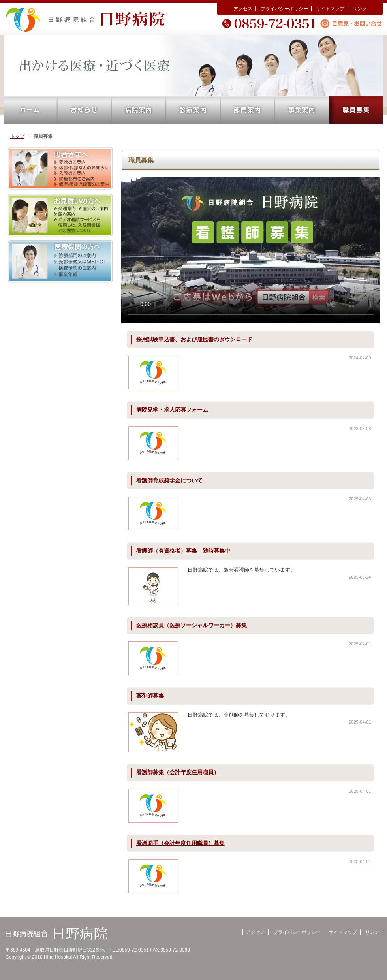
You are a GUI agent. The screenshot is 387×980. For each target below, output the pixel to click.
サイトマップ (330, 9)
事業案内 (302, 110)
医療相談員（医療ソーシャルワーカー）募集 (192, 625)
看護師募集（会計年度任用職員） (178, 772)
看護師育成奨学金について (169, 480)
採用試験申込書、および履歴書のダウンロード (194, 339)
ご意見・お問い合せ (352, 23)
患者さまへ (60, 168)
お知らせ (85, 110)
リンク (360, 9)
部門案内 (248, 110)
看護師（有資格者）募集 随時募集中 (183, 551)
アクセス (243, 9)
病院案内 (139, 110)
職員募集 (356, 110)
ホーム (31, 110)
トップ (17, 136)
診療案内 (193, 110)
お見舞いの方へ (60, 215)
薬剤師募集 (150, 696)
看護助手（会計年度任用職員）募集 (180, 843)
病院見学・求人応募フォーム (172, 410)
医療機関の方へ (60, 262)
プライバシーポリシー (284, 9)
